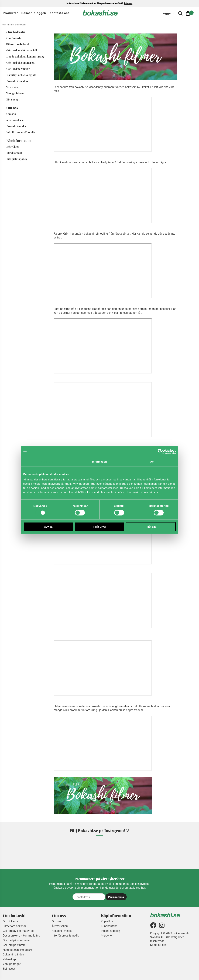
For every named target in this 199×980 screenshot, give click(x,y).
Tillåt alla (151, 527)
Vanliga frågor (15, 93)
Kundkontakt (14, 153)
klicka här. (140, 888)
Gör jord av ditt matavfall (22, 50)
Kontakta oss (60, 13)
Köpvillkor (13, 147)
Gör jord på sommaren (20, 63)
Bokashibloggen (34, 13)
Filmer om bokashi (18, 44)
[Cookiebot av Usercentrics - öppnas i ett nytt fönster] (160, 451)
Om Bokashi (14, 38)
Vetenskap (13, 87)
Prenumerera (116, 897)
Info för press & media (21, 132)
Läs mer (128, 3)
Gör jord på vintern (18, 69)
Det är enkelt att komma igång (25, 56)
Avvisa (48, 527)
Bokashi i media (16, 126)
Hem (4, 25)
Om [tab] (152, 461)
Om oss (11, 114)
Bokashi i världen (17, 81)
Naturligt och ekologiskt (21, 75)
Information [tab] (99, 461)
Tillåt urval (100, 527)
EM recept (13, 99)
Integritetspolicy (17, 159)
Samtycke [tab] (47, 461)
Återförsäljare (15, 120)
